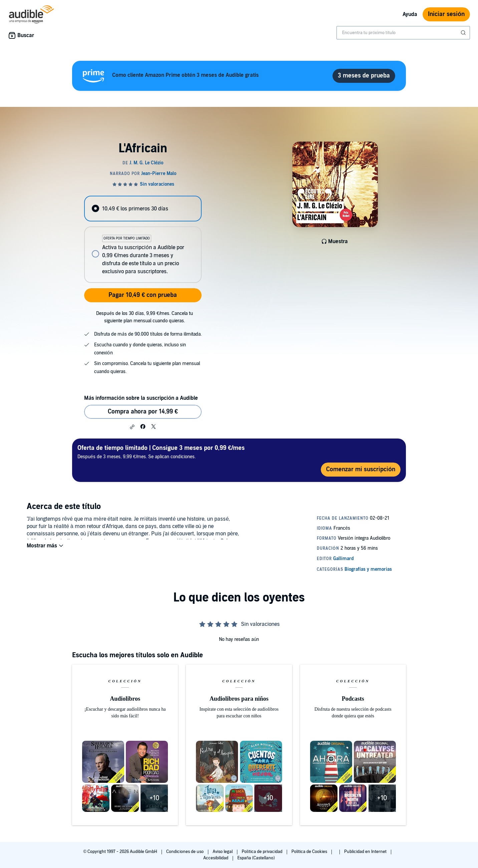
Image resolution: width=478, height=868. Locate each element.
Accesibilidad (216, 858)
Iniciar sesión (446, 14)
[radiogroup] (143, 239)
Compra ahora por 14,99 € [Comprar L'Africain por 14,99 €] (143, 412)
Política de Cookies (310, 852)
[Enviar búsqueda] (464, 33)
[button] (132, 427)
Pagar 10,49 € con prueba (143, 295)
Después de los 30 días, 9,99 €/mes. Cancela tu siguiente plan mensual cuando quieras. (145, 317)
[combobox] (403, 33)
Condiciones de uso (185, 852)
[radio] (143, 209)
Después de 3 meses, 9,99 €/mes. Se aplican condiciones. (161, 452)
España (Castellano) (256, 858)
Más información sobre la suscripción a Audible (141, 398)
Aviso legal (223, 852)
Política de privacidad (263, 852)
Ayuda (410, 14)
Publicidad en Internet (366, 852)
